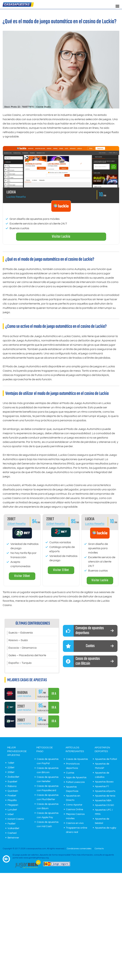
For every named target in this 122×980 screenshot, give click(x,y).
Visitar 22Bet (61, 570)
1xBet (11, 763)
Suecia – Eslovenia (21, 633)
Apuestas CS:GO (105, 805)
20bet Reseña (16, 524)
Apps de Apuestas (76, 777)
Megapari (13, 805)
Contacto (99, 849)
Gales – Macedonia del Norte (27, 655)
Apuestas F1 (102, 786)
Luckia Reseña (16, 197)
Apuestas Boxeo (104, 782)
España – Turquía (20, 663)
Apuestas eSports (105, 791)
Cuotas (70, 773)
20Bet (11, 772)
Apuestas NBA (103, 800)
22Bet (11, 768)
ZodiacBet (13, 777)
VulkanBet (13, 828)
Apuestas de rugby (106, 828)
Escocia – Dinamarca (23, 648)
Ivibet (11, 814)
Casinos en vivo (75, 823)
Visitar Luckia (61, 237)
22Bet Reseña (56, 524)
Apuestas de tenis (105, 796)
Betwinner (13, 838)
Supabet (12, 782)
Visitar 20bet (22, 576)
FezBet (12, 824)
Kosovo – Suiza (18, 640)
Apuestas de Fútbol (106, 759)
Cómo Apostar (74, 805)
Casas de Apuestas (77, 759)
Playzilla (12, 800)
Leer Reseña (24, 696)
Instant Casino (16, 819)
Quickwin (13, 791)
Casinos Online (75, 809)
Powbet (12, 796)
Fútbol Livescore (75, 782)
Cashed (12, 833)
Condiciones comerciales (79, 849)
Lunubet (12, 810)
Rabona (12, 786)
